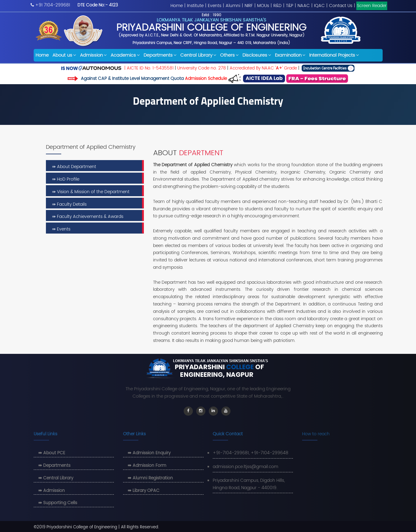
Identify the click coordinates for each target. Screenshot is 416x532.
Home (177, 6)
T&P (290, 6)
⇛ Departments (54, 465)
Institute (195, 6)
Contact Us (341, 6)
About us (64, 55)
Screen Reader (372, 6)
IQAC (319, 6)
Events (215, 6)
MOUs (263, 6)
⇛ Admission (52, 491)
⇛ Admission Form (147, 465)
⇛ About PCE (52, 453)
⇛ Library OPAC (144, 491)
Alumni (233, 6)
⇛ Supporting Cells (58, 503)
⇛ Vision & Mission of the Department (91, 192)
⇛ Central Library (56, 478)
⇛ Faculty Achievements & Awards (88, 217)
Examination (290, 55)
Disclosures (257, 55)
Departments (160, 55)
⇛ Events (61, 229)
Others (229, 55)
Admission (93, 55)
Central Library (198, 55)
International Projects (334, 55)
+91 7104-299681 (53, 5)
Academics (125, 55)
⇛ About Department (74, 167)
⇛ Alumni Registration (150, 478)
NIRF (249, 6)
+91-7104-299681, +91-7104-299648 (251, 453)
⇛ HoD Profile (66, 179)
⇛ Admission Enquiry (149, 453)
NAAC (304, 6)
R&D (277, 6)
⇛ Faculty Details (69, 204)
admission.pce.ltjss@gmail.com (245, 467)
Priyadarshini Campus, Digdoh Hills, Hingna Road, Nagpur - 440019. (249, 484)
